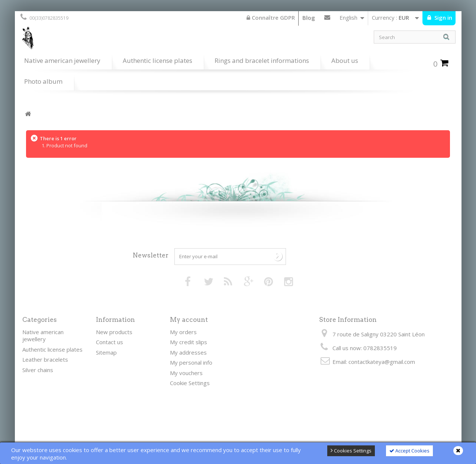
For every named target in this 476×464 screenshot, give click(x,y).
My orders (183, 332)
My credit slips (189, 342)
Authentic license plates (157, 60)
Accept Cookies (409, 451)
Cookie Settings (190, 383)
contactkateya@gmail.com (382, 362)
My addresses (188, 352)
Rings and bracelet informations (262, 60)
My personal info (191, 362)
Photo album (43, 81)
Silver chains (38, 370)
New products (114, 332)
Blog (309, 17)
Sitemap (106, 352)
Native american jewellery (62, 60)
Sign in (443, 17)
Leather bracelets (45, 359)
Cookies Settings (351, 451)
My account (189, 320)
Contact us (327, 19)
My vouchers (186, 373)
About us (345, 60)
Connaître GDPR (271, 17)
